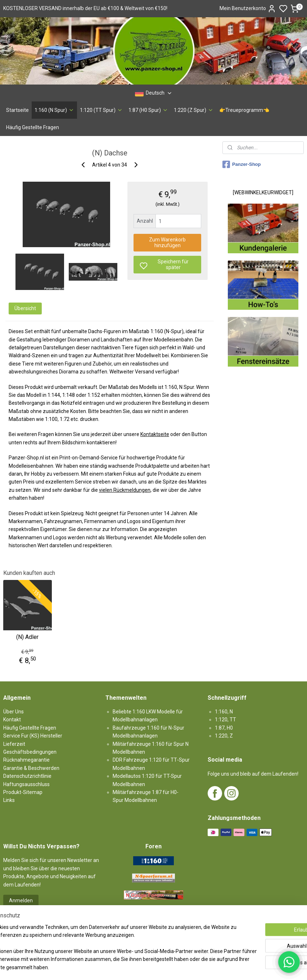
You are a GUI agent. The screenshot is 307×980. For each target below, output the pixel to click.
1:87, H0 (224, 728)
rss (195, 967)
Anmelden (21, 900)
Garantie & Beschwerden (31, 768)
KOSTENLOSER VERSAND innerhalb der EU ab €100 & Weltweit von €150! (85, 8)
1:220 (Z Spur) (194, 110)
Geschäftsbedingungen (30, 752)
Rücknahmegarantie (26, 760)
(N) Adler (27, 637)
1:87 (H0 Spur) (148, 110)
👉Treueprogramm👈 (244, 110)
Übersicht (25, 308)
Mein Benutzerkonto (248, 9)
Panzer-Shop (241, 164)
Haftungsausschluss (26, 784)
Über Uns (13, 712)
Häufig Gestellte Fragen (33, 127)
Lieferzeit (14, 744)
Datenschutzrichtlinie (27, 776)
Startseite (17, 110)
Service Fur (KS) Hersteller (33, 736)
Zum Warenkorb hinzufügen (167, 243)
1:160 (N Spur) (54, 110)
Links (9, 800)
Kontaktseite (155, 435)
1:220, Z (224, 736)
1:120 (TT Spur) (101, 110)
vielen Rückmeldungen (125, 490)
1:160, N (224, 712)
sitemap (181, 967)
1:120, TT (225, 720)
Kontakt (12, 720)
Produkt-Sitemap (23, 792)
